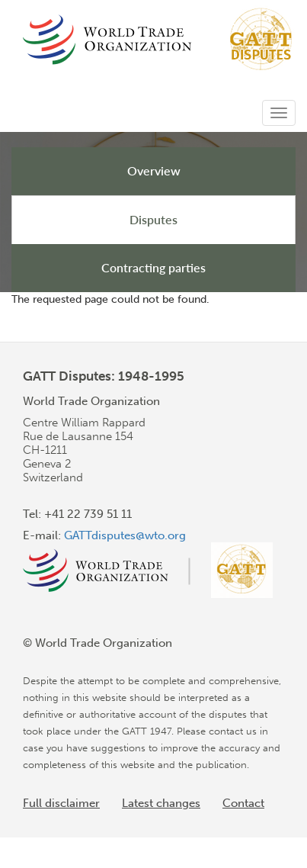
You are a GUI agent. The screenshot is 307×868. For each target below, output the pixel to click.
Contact (243, 803)
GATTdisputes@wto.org (125, 535)
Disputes (153, 219)
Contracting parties (153, 267)
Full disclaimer (61, 803)
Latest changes (161, 803)
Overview (154, 170)
